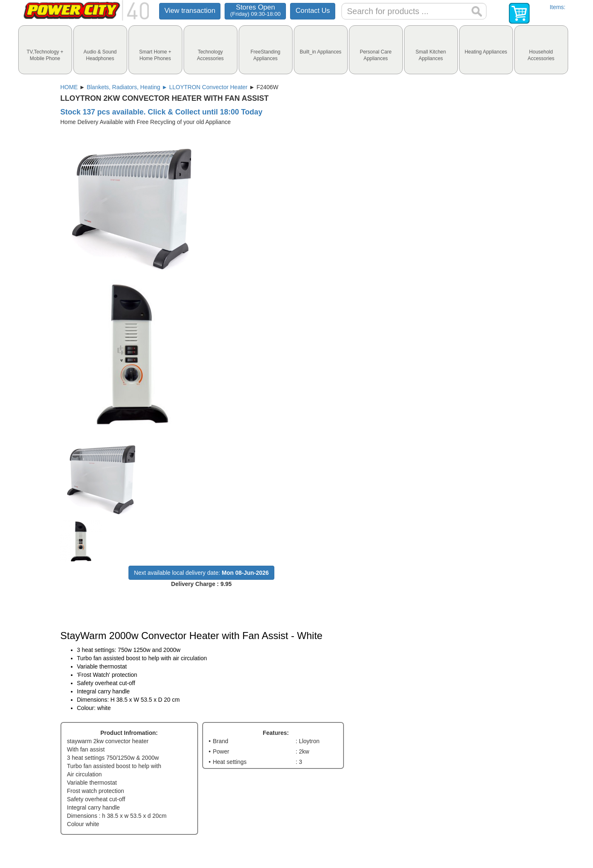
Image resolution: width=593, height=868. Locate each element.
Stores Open (255, 10)
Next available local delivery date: (201, 573)
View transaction (190, 11)
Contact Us (313, 11)
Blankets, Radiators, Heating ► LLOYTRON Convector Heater (167, 87)
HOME (69, 87)
